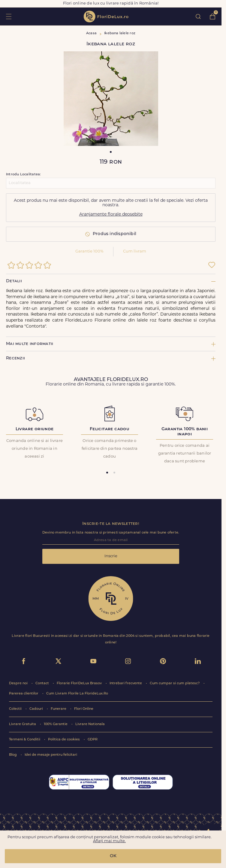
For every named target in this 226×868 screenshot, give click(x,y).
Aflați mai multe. (109, 841)
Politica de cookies (64, 740)
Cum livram (135, 251)
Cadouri (37, 709)
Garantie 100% (89, 251)
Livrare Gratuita (23, 724)
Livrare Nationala (90, 724)
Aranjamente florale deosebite (111, 215)
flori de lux (106, 17)
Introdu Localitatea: (23, 175)
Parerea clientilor (24, 694)
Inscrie (111, 556)
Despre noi (19, 684)
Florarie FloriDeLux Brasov (80, 684)
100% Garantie (56, 724)
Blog (13, 755)
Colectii (16, 709)
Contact (43, 684)
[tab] (107, 473)
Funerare (59, 709)
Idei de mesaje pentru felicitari (51, 755)
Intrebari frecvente (126, 684)
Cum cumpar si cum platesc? (175, 684)
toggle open (9, 16)
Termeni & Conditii (25, 740)
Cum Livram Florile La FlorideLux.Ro (77, 694)
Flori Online (84, 709)
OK (113, 856)
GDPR (93, 740)
